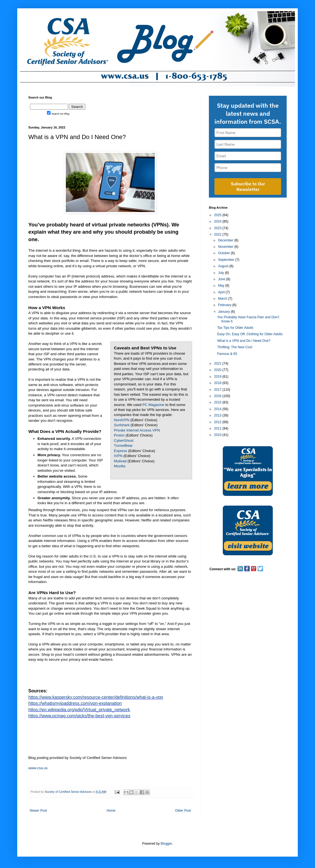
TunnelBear (123, 446)
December (226, 240)
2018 (218, 383)
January (224, 312)
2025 (218, 215)
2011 (218, 428)
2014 (218, 409)
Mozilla (120, 466)
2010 (218, 435)
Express (121, 451)
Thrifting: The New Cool (235, 347)
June (222, 279)
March (223, 299)
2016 (218, 396)
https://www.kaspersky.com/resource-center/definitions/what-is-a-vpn (96, 697)
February (225, 305)
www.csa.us (38, 768)
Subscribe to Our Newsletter (248, 186)
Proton (119, 435)
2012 (218, 422)
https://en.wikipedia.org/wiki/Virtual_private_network (79, 710)
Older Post (183, 811)
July (222, 273)
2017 (218, 390)
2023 (218, 228)
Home (111, 811)
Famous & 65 (227, 354)
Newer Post (38, 811)
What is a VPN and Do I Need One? (244, 341)
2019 (218, 377)
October (224, 253)
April (222, 292)
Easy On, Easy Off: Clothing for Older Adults (250, 334)
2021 (218, 364)
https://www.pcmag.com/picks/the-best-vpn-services (79, 716)
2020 (218, 370)
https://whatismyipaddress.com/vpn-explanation (75, 703)
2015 (218, 402)
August (224, 266)
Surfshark (122, 425)
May (222, 286)
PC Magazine (153, 405)
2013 (218, 415)
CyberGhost (124, 441)
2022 (218, 234)
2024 (218, 221)
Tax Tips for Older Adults (235, 328)
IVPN (118, 456)
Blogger (166, 844)
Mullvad (120, 461)
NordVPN (122, 420)
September (227, 260)
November (226, 247)
